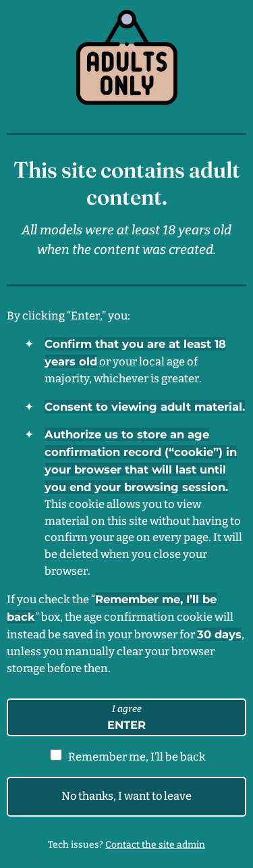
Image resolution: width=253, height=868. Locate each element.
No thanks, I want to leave (126, 796)
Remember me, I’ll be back (137, 757)
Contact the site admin (155, 845)
